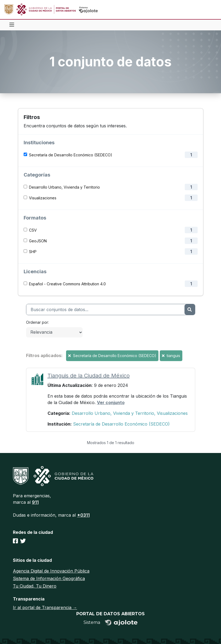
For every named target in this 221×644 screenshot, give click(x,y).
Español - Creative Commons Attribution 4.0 (67, 284)
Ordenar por (37, 322)
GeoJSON (38, 241)
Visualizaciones (43, 198)
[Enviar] (190, 310)
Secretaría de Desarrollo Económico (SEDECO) (71, 155)
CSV (33, 230)
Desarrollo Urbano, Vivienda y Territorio (64, 187)
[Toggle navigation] (12, 25)
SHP (33, 252)
